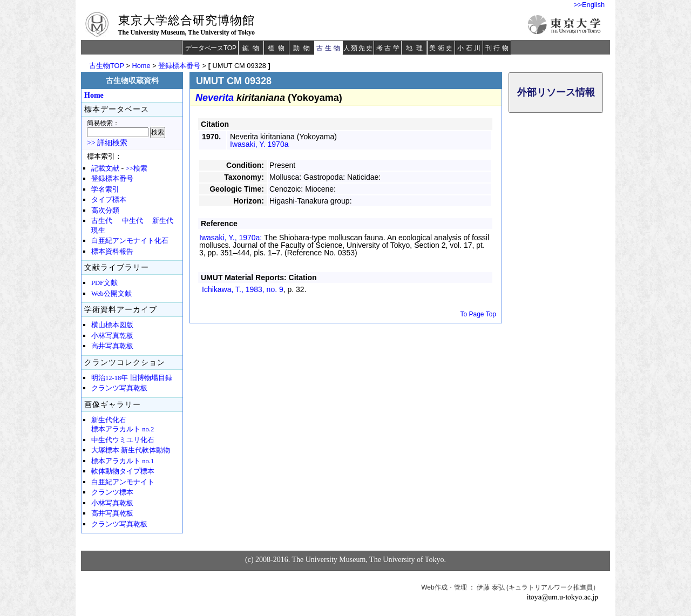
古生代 (102, 221)
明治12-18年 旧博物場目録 (132, 378)
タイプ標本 (109, 200)
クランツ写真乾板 (119, 388)
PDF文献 (104, 283)
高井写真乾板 (112, 346)
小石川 (470, 48)
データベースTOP (211, 48)
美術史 (442, 48)
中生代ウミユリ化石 (123, 440)
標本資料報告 (112, 252)
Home (141, 66)
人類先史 (358, 48)
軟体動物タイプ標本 (123, 471)
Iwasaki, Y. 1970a (259, 144)
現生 (98, 231)
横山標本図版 (112, 325)
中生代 (133, 221)
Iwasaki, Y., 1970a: (232, 238)
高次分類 (105, 211)
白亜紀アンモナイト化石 (130, 241)
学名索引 (105, 189)
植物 (278, 48)
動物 (303, 48)
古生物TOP (107, 66)
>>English (589, 5)
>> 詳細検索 (107, 143)
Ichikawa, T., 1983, (243, 289)
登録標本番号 (179, 66)
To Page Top (479, 314)
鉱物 (253, 48)
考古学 (389, 48)
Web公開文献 (111, 294)
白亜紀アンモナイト (123, 482)
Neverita (215, 98)
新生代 (163, 221)
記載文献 (105, 168)
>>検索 (137, 168)
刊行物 (498, 48)
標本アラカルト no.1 (123, 461)
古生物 (329, 48)
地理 (416, 48)
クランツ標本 (112, 492)
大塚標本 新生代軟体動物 (131, 450)
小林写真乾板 (112, 336)
